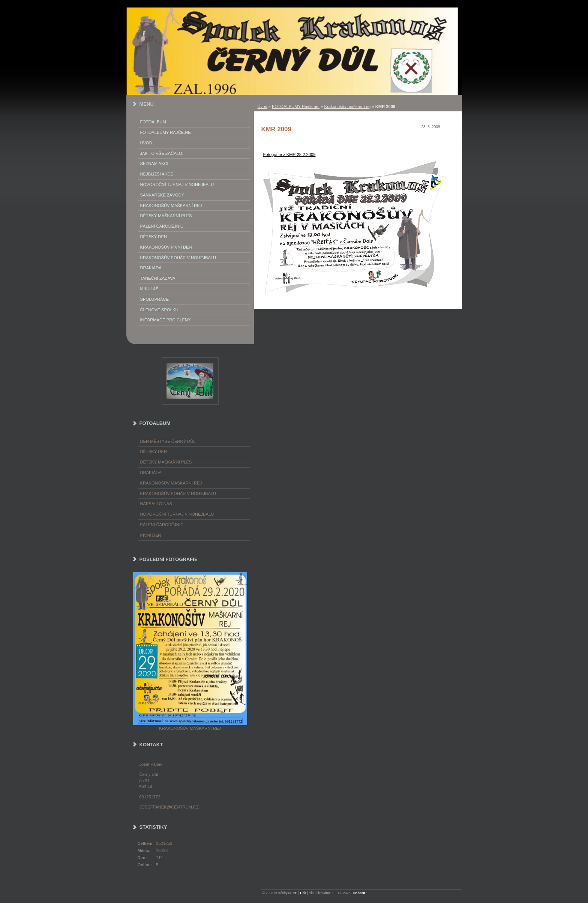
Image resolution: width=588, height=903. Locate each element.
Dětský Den (154, 237)
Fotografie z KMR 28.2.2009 (289, 154)
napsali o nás (156, 504)
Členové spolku (159, 310)
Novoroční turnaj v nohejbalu (177, 184)
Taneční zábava (158, 278)
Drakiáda (151, 268)
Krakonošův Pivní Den (166, 247)
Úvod (262, 106)
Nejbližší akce (157, 174)
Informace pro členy (166, 320)
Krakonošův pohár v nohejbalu (178, 258)
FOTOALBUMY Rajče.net (296, 106)
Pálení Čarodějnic (162, 226)
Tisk (303, 893)
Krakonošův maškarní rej (348, 106)
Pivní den (151, 535)
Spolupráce (154, 299)
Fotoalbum (153, 122)
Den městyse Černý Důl (168, 441)
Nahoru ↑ (361, 893)
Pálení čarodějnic (162, 525)
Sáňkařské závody (162, 195)
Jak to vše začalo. (162, 153)
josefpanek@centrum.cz (169, 807)
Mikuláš (149, 289)
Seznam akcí (154, 163)
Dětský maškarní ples (166, 216)
